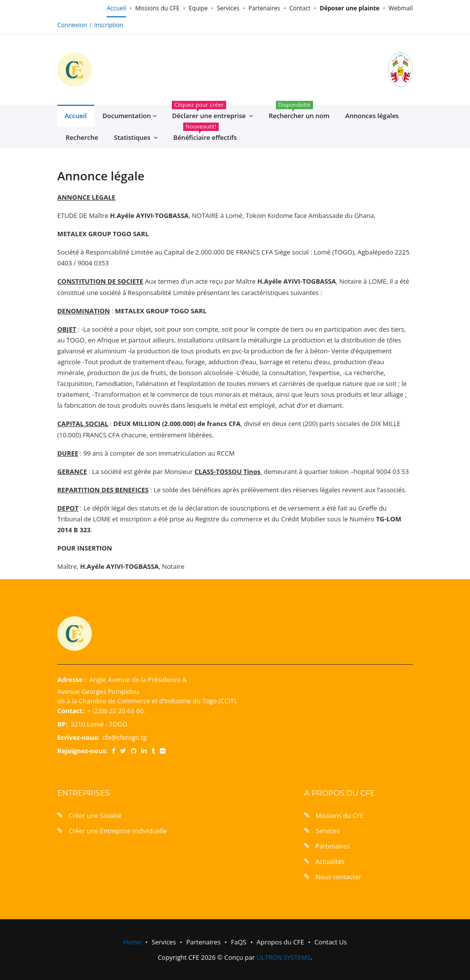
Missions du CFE (157, 8)
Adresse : (72, 680)
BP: (62, 724)
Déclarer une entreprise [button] (212, 113)
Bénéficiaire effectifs (205, 134)
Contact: (71, 711)
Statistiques (136, 138)
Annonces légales (372, 116)
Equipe (198, 8)
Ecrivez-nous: (78, 737)
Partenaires (264, 8)
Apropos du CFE (280, 942)
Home (132, 942)
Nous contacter (338, 877)
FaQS (239, 942)
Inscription (109, 25)
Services (228, 8)
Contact (300, 8)
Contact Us (331, 942)
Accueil (116, 8)
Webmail (401, 8)
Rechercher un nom (299, 112)
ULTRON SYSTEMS (284, 957)
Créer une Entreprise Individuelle (118, 831)
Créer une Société (95, 815)
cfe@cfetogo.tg (124, 737)
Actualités (330, 861)
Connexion (72, 25)
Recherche (82, 137)
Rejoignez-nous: (82, 751)
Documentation (130, 116)
